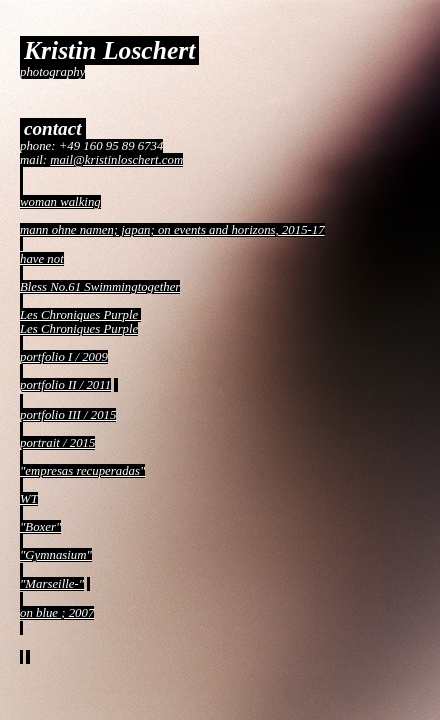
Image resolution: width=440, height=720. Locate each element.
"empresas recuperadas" (82, 471)
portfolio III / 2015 (68, 415)
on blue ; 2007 (57, 613)
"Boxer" (40, 527)
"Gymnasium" (56, 555)
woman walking (60, 202)
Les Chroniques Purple (80, 315)
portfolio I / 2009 (64, 357)
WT (29, 499)
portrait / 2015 (57, 443)
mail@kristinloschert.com (116, 160)
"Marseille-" (52, 584)
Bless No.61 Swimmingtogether (100, 287)
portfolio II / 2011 (65, 385)
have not (42, 259)
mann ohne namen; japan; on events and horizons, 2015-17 (172, 230)
